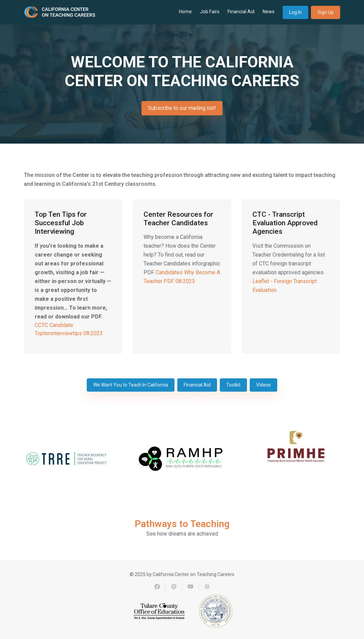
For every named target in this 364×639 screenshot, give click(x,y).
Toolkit (233, 385)
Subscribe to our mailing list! (182, 108)
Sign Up (326, 12)
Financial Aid (241, 12)
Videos (263, 385)
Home (185, 12)
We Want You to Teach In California (131, 385)
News (269, 12)
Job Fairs (210, 12)
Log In (295, 12)
